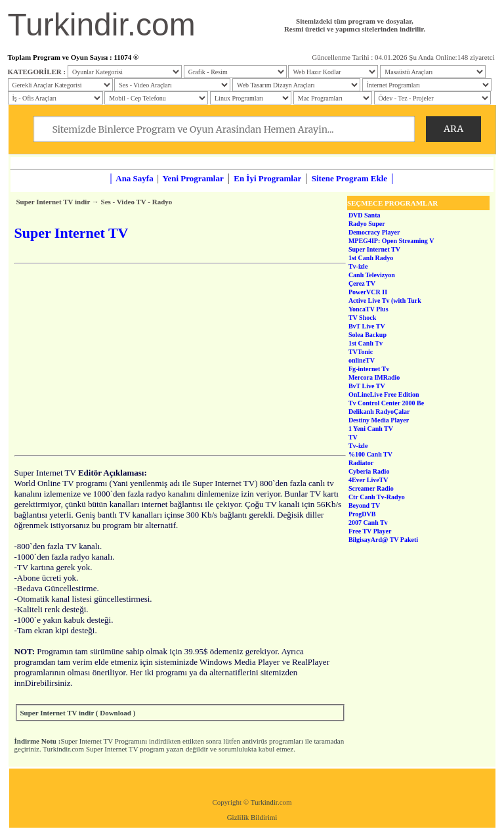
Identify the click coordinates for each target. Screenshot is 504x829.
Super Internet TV (87, 741)
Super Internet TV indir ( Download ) (78, 713)
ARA (453, 129)
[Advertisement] (180, 359)
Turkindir (264, 802)
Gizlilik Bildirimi (252, 817)
